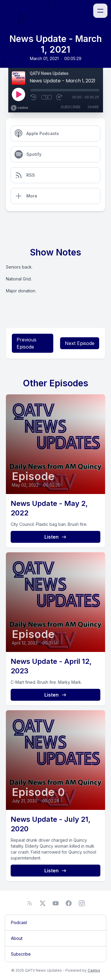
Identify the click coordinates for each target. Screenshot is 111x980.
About (17, 938)
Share (93, 107)
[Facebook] (69, 903)
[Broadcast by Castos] (19, 108)
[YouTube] (56, 903)
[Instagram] (82, 903)
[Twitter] (43, 903)
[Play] (18, 94)
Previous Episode (26, 343)
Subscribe (71, 107)
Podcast (19, 922)
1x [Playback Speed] (47, 97)
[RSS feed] (30, 903)
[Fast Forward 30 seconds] (59, 97)
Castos (94, 970)
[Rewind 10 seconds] (34, 97)
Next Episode (80, 343)
